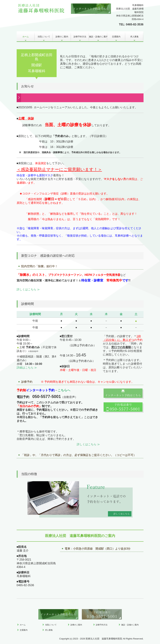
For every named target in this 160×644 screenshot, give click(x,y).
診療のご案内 (62, 37)
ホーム (26, 37)
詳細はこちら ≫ (27, 368)
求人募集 (134, 37)
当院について (44, 37)
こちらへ (64, 390)
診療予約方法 (80, 37)
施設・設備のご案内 (98, 37)
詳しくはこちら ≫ (28, 289)
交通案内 (116, 37)
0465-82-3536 (135, 24)
